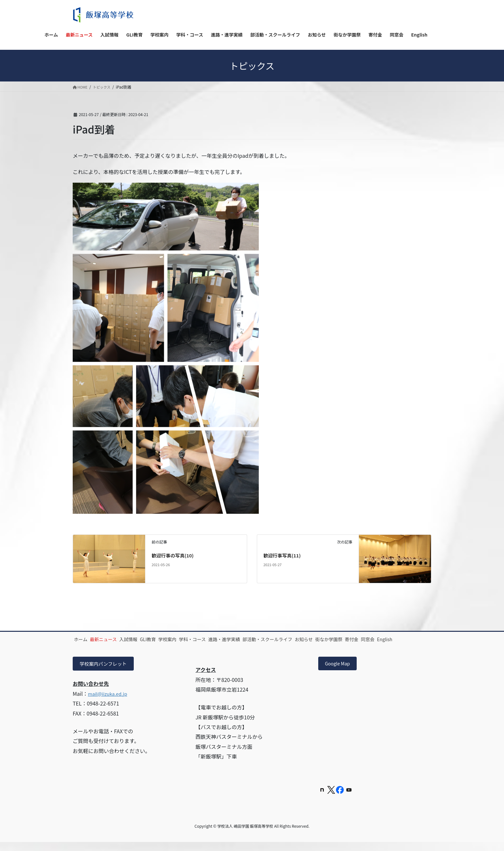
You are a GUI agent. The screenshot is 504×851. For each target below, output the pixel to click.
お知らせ (362, 639)
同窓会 (107, 647)
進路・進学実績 (269, 639)
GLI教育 (172, 639)
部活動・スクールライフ (319, 639)
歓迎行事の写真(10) (175, 555)
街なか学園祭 (394, 639)
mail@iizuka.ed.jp (110, 702)
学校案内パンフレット (106, 672)
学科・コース (230, 639)
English (131, 647)
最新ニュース (114, 639)
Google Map (340, 672)
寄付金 (84, 647)
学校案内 (198, 639)
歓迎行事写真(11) (284, 555)
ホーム (84, 639)
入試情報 (146, 639)
